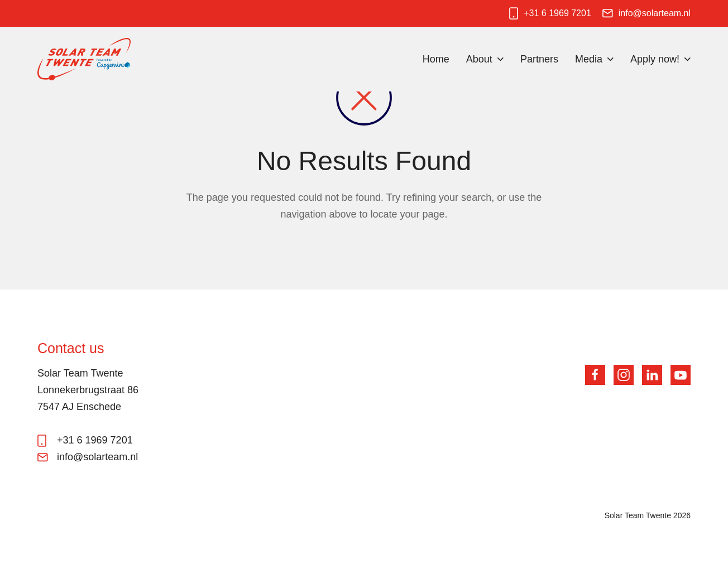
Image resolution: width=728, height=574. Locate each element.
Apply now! (655, 59)
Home (436, 59)
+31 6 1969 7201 (557, 13)
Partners (539, 59)
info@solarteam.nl (655, 13)
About (479, 59)
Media (589, 59)
